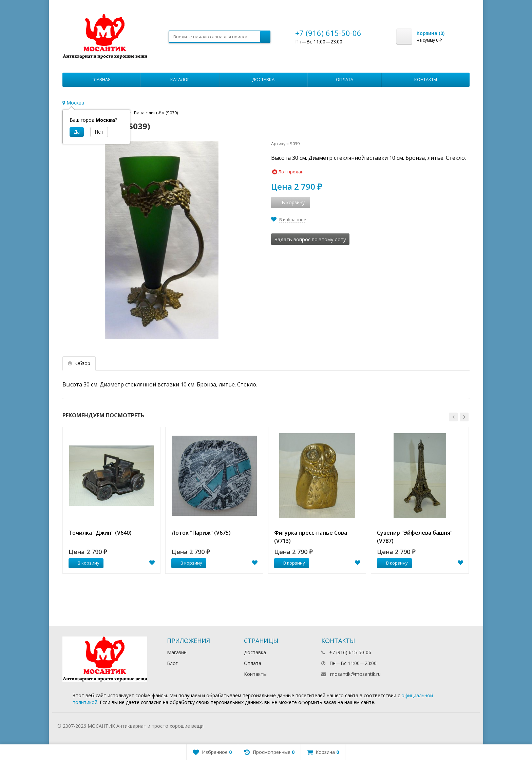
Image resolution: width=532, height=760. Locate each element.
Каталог (180, 79)
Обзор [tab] (79, 363)
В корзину (85, 563)
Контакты (426, 79)
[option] (111, 500)
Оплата (345, 79)
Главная (101, 79)
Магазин (177, 652)
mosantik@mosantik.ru (355, 674)
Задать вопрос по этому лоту (310, 239)
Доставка (263, 79)
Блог (172, 663)
